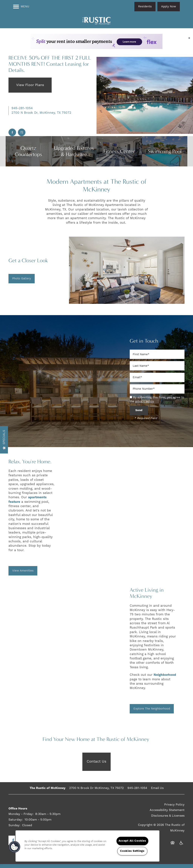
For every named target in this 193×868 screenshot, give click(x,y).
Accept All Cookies (132, 841)
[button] (145, 7)
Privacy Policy (174, 805)
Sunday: (14, 825)
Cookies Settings (132, 851)
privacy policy (144, 401)
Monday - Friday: (21, 814)
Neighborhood (165, 675)
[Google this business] (22, 132)
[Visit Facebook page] (12, 132)
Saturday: (16, 820)
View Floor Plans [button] (30, 85)
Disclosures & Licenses (168, 816)
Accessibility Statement (167, 810)
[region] (87, 846)
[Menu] (21, 7)
